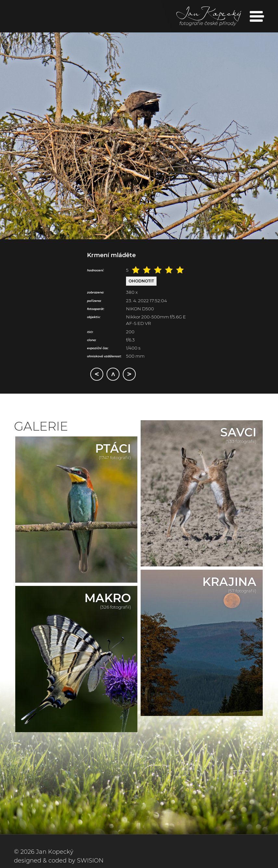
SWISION (90, 861)
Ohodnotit (141, 281)
